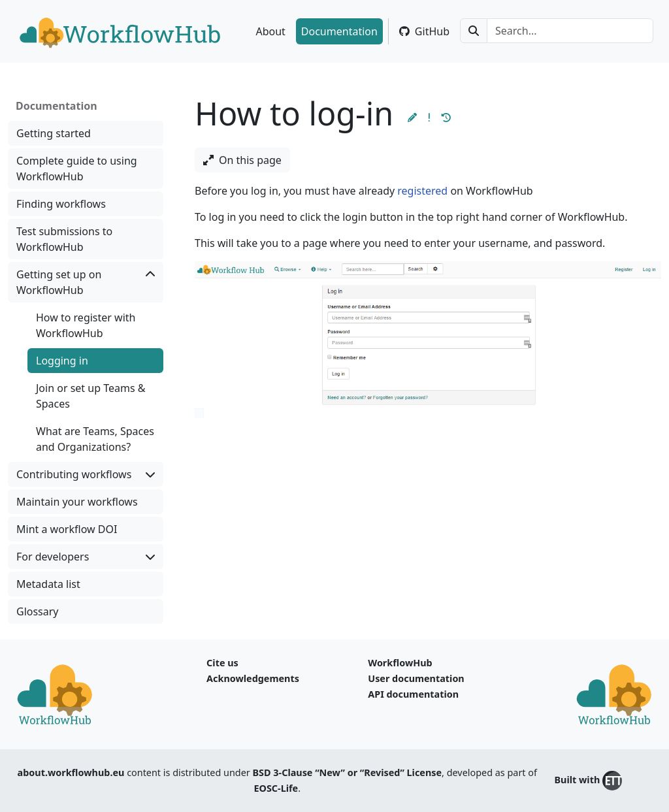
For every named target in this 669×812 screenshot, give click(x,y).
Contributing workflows (86, 474)
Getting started (54, 133)
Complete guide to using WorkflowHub (77, 169)
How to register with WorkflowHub (86, 325)
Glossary (38, 611)
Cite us (222, 663)
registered (422, 191)
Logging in (62, 361)
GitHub (424, 31)
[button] (412, 117)
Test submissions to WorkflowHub (64, 239)
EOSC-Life (276, 788)
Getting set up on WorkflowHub (86, 282)
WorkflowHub (400, 663)
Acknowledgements (253, 678)
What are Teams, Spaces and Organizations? (95, 439)
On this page (242, 160)
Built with (588, 781)
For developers (86, 557)
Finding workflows (61, 204)
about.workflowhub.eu (71, 772)
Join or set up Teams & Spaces (90, 396)
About (270, 31)
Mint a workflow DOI (67, 529)
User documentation (416, 678)
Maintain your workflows (77, 502)
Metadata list (48, 584)
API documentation (413, 694)
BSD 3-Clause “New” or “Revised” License (348, 772)
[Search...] (570, 31)
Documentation (339, 31)
